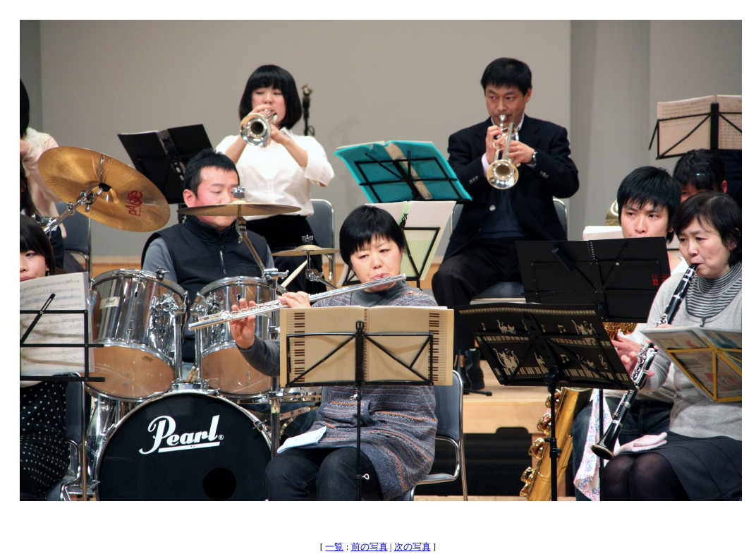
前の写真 (370, 547)
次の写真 (413, 547)
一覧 (334, 547)
